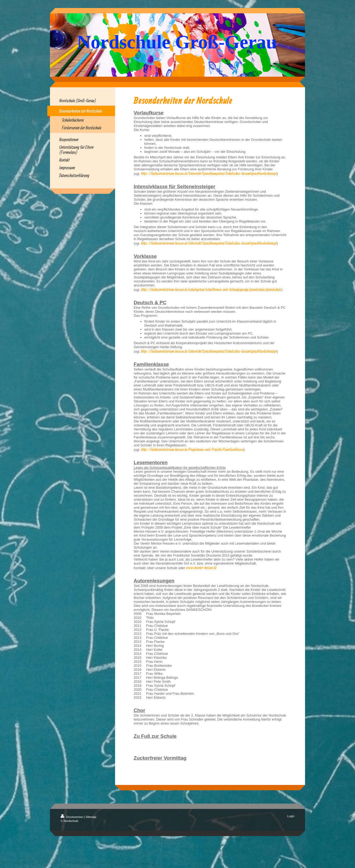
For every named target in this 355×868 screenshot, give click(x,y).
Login (291, 816)
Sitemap (91, 817)
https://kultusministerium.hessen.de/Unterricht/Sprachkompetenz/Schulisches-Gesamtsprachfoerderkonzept (209, 173)
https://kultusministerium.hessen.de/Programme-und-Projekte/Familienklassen (192, 449)
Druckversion (72, 817)
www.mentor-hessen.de (201, 568)
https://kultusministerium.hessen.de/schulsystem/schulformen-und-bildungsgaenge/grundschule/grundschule (211, 289)
